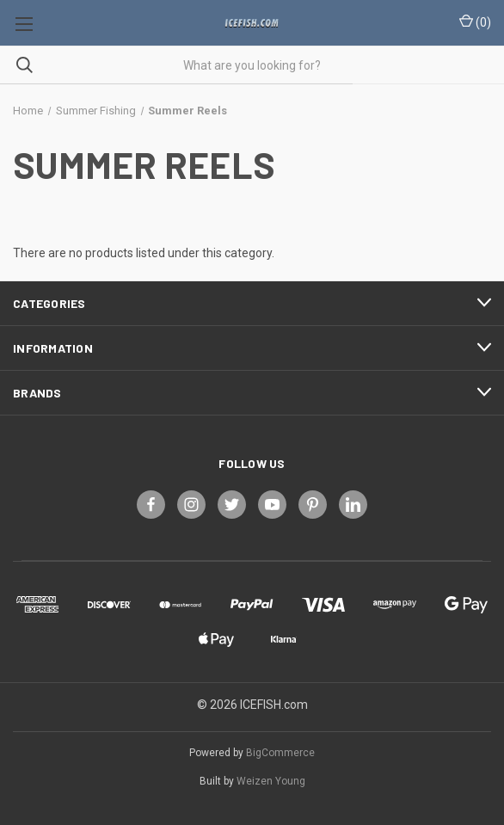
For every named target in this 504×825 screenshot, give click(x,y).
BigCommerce (280, 753)
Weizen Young (271, 781)
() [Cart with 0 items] (475, 22)
